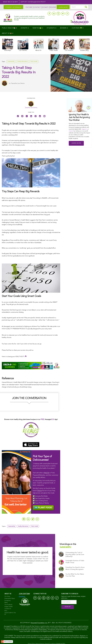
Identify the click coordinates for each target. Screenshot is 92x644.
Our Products (8, 605)
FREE (42, 419)
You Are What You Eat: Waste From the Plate (77, 576)
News (6, 603)
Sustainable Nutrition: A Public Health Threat (75, 562)
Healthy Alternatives (22, 62)
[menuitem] (9, 28)
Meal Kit (47, 473)
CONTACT (37, 7)
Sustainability (11, 62)
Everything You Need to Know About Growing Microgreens (75, 569)
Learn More (76, 143)
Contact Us (8, 609)
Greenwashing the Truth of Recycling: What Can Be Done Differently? (75, 555)
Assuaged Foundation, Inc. (39, 623)
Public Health (34, 62)
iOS (53, 419)
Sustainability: (65, 547)
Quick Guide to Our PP (10, 614)
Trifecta (39, 491)
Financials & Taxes (10, 599)
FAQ (6, 611)
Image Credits (9, 607)
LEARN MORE (63, 7)
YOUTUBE (29, 7)
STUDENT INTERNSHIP (13, 7)
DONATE (45, 7)
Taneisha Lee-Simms (18, 84)
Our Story (7, 597)
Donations (8, 601)
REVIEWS (53, 7)
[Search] (79, 7)
